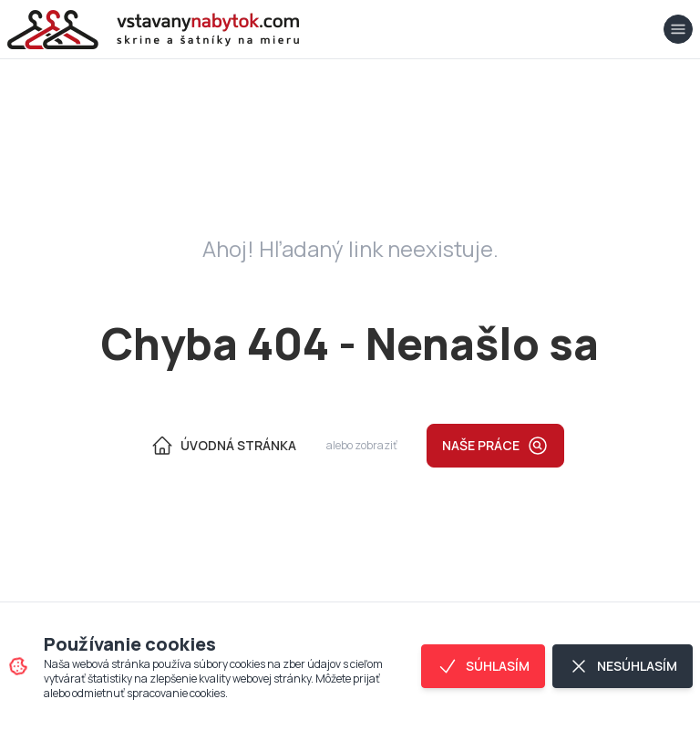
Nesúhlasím (623, 666)
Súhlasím (483, 666)
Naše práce (495, 446)
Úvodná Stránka (224, 446)
